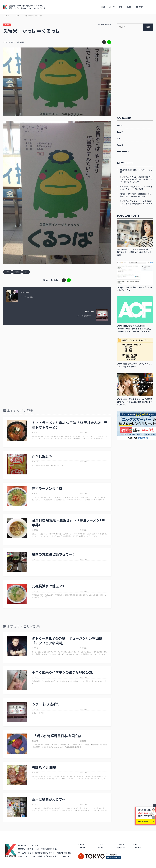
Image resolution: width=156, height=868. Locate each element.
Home (7, 16)
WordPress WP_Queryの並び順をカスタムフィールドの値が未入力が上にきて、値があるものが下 (136, 179)
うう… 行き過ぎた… (47, 704)
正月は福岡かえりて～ (49, 799)
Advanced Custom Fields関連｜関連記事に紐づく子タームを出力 (136, 195)
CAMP (120, 132)
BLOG (129, 7)
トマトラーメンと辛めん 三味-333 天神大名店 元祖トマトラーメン (70, 425)
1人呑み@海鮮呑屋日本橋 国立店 (57, 736)
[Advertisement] (56, 346)
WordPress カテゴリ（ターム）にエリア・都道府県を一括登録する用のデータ (136, 203)
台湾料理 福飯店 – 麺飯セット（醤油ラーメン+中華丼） (68, 523)
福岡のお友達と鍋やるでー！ (54, 554)
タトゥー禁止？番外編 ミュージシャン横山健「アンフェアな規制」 (67, 641)
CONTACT (139, 7)
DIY (119, 139)
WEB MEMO (123, 152)
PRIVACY (138, 848)
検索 (148, 27)
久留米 (19, 42)
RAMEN (121, 145)
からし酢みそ (42, 457)
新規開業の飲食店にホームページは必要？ (136, 171)
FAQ (121, 7)
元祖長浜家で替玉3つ (48, 586)
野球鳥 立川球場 (44, 768)
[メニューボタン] (150, 7)
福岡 (23, 42)
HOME (102, 7)
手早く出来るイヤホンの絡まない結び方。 (64, 672)
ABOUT (112, 7)
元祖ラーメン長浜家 (47, 488)
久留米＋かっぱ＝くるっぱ (33, 16)
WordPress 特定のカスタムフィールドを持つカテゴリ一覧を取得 (136, 188)
